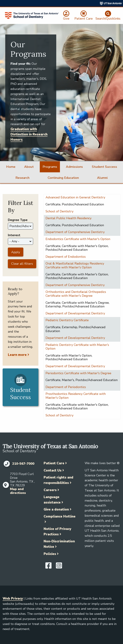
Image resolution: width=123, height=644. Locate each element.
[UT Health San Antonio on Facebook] (48, 567)
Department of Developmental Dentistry (75, 313)
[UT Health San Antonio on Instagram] (59, 567)
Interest (14, 235)
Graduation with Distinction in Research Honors (29, 134)
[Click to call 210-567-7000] (7, 464)
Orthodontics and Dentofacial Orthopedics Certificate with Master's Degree (76, 294)
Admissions (74, 167)
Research (22, 178)
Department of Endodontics (66, 257)
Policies (50, 554)
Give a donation (56, 509)
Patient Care (54, 463)
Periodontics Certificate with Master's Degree (78, 373)
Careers (50, 490)
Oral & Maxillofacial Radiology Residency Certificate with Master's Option (75, 265)
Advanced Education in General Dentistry (75, 197)
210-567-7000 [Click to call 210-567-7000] (23, 464)
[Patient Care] (83, 16)
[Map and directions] (5, 485)
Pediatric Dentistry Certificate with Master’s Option (77, 347)
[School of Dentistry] (32, 16)
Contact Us (53, 470)
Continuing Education (63, 178)
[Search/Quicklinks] (108, 16)
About (29, 167)
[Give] (66, 16)
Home (11, 167)
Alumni (102, 178)
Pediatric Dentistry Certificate (67, 320)
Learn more (17, 355)
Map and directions (18, 491)
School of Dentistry (59, 211)
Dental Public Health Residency (69, 218)
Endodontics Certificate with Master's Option (78, 239)
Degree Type (18, 220)
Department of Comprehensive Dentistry (75, 232)
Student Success (104, 167)
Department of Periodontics (66, 387)
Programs (50, 167)
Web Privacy (13, 599)
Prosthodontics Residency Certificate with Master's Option (76, 396)
